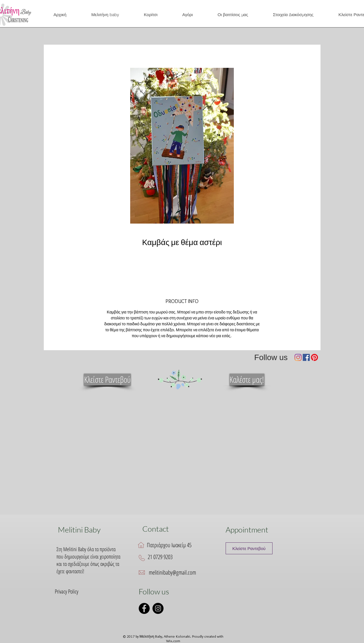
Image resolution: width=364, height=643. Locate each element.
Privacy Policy (67, 591)
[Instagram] (298, 357)
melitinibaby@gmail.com (172, 572)
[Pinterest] (314, 357)
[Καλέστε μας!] (247, 380)
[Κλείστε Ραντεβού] (107, 380)
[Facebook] (306, 357)
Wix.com (173, 641)
